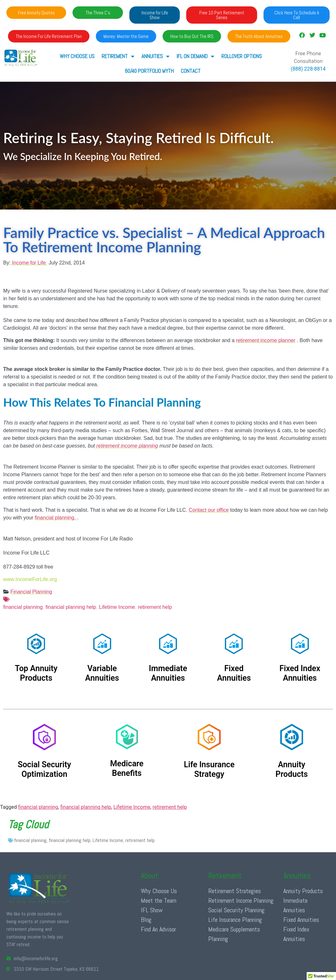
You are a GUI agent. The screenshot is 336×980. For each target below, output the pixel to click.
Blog (146, 920)
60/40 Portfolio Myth (149, 71)
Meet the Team (159, 900)
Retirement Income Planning (241, 900)
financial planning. (56, 518)
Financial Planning (31, 592)
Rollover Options (242, 56)
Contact (191, 71)
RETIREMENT (118, 56)
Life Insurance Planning (235, 920)
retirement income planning (126, 446)
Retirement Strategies (235, 891)
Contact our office (209, 510)
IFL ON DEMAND (195, 56)
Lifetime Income (116, 607)
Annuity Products (303, 891)
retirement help (155, 607)
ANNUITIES (156, 56)
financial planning (168, 603)
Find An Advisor (158, 929)
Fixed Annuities (301, 920)
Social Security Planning (236, 910)
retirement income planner (266, 340)
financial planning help (71, 607)
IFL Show (152, 910)
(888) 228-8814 (308, 69)
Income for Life (29, 263)
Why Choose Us (77, 56)
